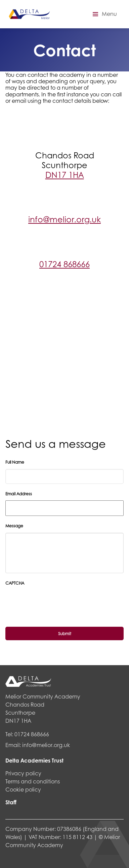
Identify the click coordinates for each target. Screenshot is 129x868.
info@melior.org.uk (64, 219)
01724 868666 (64, 264)
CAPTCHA (15, 583)
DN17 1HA (65, 175)
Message (14, 526)
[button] (104, 14)
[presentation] (56, 640)
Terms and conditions (33, 781)
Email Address (19, 494)
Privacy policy (23, 773)
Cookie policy (23, 789)
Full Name (15, 462)
